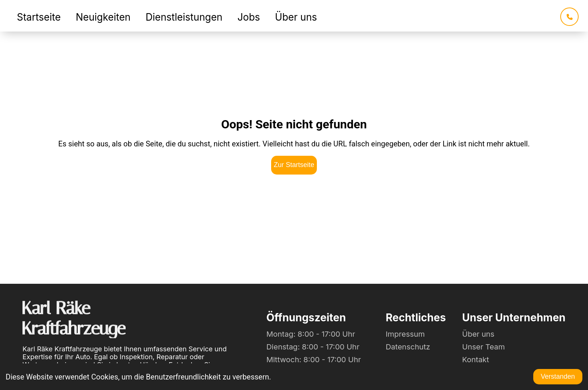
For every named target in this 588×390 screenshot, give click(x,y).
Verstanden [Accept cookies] (558, 376)
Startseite (39, 17)
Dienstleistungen (184, 17)
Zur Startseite (294, 165)
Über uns (296, 17)
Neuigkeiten (103, 17)
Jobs (249, 17)
